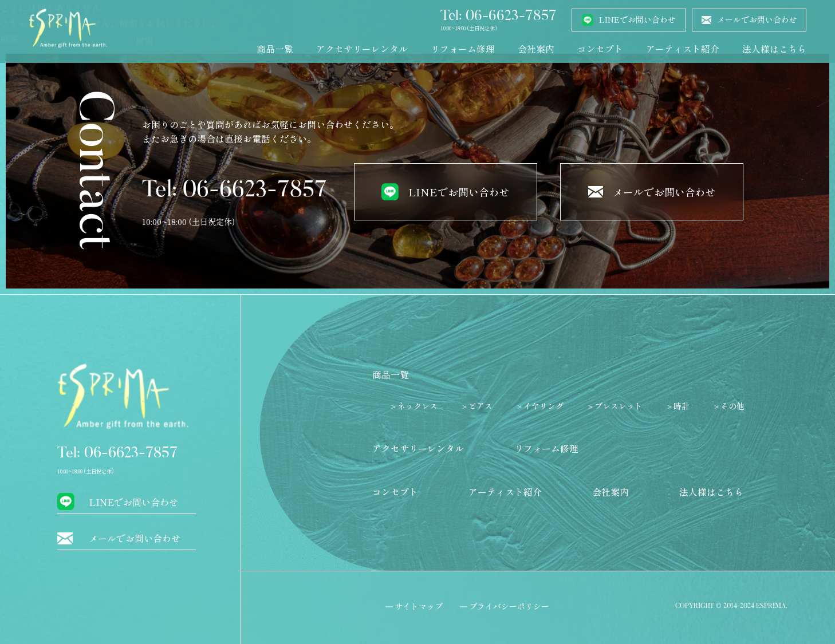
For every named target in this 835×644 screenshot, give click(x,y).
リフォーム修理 (463, 49)
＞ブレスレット (615, 406)
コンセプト (600, 49)
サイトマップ (419, 606)
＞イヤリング (539, 406)
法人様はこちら (774, 49)
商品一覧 (275, 49)
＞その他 (728, 406)
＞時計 (678, 406)
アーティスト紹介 (683, 49)
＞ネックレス (413, 406)
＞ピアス (476, 406)
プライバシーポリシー (509, 606)
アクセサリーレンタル (362, 49)
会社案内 (536, 49)
